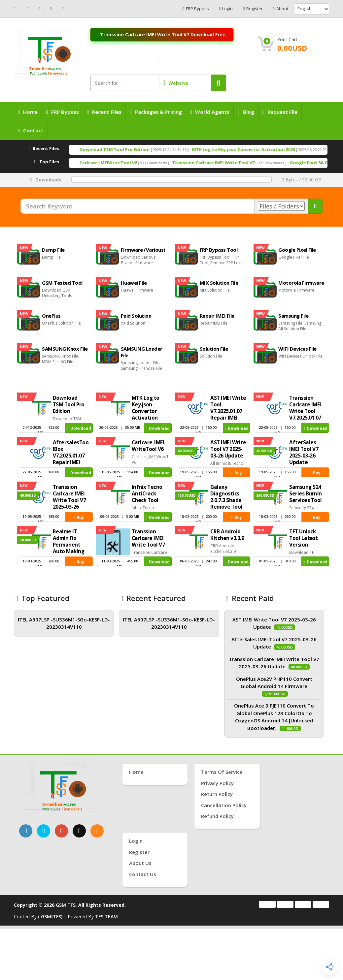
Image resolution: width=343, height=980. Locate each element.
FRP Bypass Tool (219, 250)
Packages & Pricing (156, 112)
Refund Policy (217, 816)
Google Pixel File (297, 250)
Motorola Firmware (301, 283)
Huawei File (134, 283)
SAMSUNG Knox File (65, 349)
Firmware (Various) (143, 250)
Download (79, 428)
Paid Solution (136, 316)
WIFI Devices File (297, 349)
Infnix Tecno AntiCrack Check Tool (147, 494)
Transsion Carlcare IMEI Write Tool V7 (242, 163)
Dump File (53, 250)
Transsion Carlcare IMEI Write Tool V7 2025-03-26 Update (69, 500)
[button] (219, 83)
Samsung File (293, 316)
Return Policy (217, 794)
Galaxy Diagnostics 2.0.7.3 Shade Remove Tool (226, 497)
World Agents (210, 112)
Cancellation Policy (224, 805)
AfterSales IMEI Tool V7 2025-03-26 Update (304, 452)
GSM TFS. (66, 905)
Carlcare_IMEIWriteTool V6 (137, 163)
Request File (280, 112)
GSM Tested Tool (62, 283)
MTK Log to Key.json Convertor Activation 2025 (272, 149)
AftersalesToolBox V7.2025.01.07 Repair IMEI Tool (71, 456)
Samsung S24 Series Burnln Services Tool (306, 494)
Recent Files (104, 112)
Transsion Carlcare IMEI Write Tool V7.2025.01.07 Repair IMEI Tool (305, 414)
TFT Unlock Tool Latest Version (304, 538)
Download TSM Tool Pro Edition (143, 149)
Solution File (214, 349)
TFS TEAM (106, 917)
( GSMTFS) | (53, 917)
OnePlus (51, 316)
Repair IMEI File (217, 316)
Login (226, 9)
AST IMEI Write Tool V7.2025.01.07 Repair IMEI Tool (228, 411)
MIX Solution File (219, 283)
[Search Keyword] (137, 206)
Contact (31, 130)
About (281, 9)
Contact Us (143, 874)
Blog (246, 112)
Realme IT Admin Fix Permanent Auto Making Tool (69, 545)
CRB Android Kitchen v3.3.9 (227, 535)
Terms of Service (222, 772)
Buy (236, 473)
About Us (140, 863)
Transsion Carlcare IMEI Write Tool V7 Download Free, (162, 34)
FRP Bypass (196, 9)
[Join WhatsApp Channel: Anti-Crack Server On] (158, 57)
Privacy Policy (217, 783)
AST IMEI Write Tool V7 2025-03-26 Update (228, 449)
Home (28, 112)
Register (253, 9)
